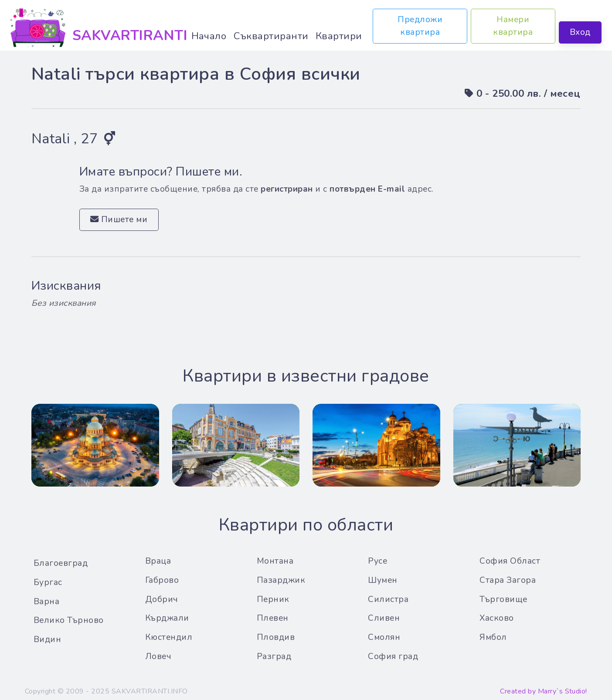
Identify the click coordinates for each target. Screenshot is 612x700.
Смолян (384, 637)
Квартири (339, 36)
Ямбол (493, 637)
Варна (47, 602)
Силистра (388, 599)
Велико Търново (69, 620)
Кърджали (167, 618)
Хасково (497, 618)
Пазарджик (281, 580)
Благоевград (61, 563)
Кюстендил (169, 637)
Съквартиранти (271, 36)
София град (393, 656)
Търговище (503, 599)
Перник (273, 599)
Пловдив (276, 637)
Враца (158, 561)
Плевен (273, 618)
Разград (274, 656)
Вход (580, 32)
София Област (510, 561)
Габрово (162, 580)
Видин (48, 639)
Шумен (383, 580)
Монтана (275, 561)
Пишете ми (119, 220)
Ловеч (158, 656)
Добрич (162, 599)
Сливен (384, 618)
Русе (377, 561)
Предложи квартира (420, 26)
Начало (209, 36)
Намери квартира (513, 26)
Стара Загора (508, 580)
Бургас (48, 582)
